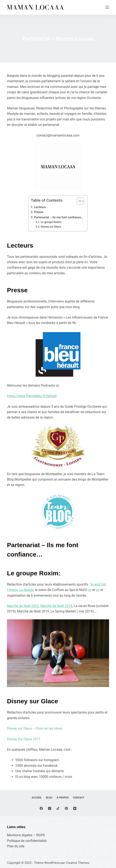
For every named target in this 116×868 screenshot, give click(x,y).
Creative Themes (78, 863)
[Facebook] (41, 808)
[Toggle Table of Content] (78, 201)
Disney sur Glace (51, 227)
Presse (39, 212)
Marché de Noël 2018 (56, 606)
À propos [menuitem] (63, 798)
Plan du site (16, 846)
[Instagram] (50, 808)
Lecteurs (40, 207)
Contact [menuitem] (79, 798)
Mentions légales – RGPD (26, 835)
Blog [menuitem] (49, 798)
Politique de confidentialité (27, 841)
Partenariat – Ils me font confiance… (59, 217)
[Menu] (107, 7)
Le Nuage (26, 590)
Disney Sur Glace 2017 (24, 739)
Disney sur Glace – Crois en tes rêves (35, 728)
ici (90, 590)
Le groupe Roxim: (51, 222)
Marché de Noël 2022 (23, 606)
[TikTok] (58, 808)
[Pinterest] (66, 808)
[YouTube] (75, 808)
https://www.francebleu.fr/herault (32, 396)
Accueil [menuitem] (37, 798)
